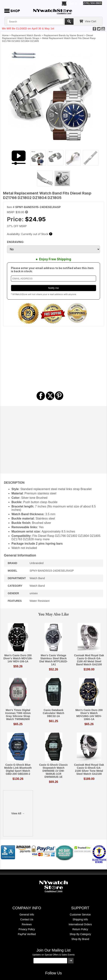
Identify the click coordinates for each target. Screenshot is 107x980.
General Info (27, 915)
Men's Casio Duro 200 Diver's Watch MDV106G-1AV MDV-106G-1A (89, 715)
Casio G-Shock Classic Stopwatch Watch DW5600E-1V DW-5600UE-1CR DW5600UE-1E (53, 771)
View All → (18, 813)
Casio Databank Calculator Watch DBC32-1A (54, 713)
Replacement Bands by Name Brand (63, 35)
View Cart (90, 21)
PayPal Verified (27, 934)
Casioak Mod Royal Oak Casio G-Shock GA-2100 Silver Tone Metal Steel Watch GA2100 (89, 769)
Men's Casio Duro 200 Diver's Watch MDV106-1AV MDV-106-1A (18, 658)
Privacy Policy (27, 929)
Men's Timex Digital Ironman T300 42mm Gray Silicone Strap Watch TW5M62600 (18, 715)
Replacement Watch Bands (26, 35)
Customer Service (80, 915)
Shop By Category (80, 934)
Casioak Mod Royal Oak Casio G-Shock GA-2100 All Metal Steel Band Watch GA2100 (89, 660)
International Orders (80, 924)
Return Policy (80, 929)
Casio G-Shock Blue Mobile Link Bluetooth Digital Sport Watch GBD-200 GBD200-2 (18, 769)
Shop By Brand (80, 939)
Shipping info (80, 919)
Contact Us (27, 919)
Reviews (27, 924)
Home (5, 35)
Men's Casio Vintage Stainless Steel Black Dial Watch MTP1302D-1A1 (53, 660)
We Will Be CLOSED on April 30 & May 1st (28, 28)
